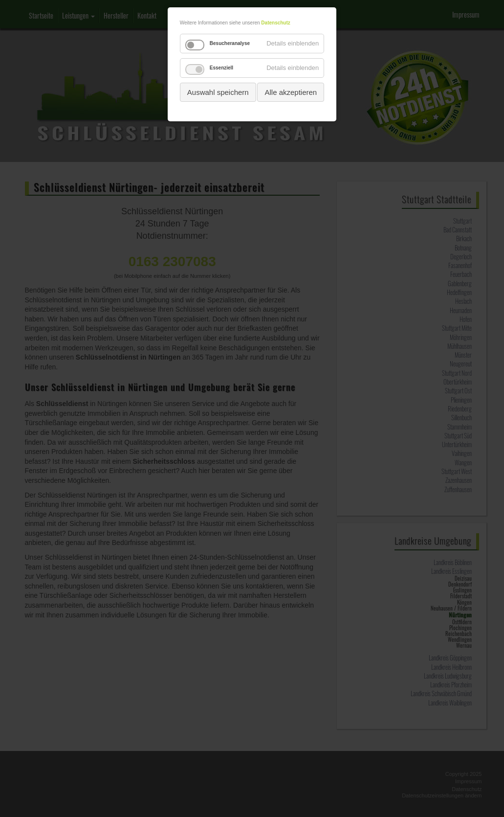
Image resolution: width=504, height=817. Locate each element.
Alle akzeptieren (291, 92)
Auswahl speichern (218, 92)
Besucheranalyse (230, 43)
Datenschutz (275, 23)
